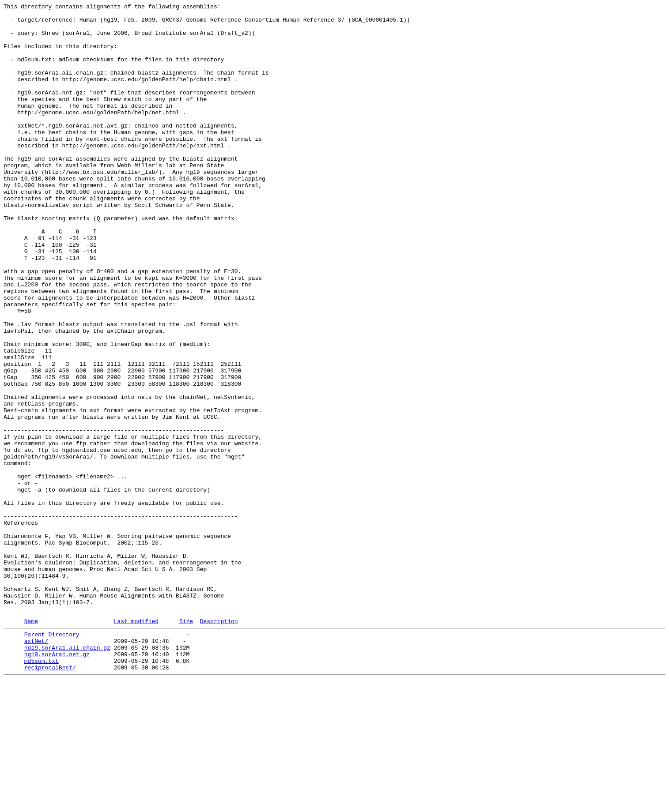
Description (219, 744)
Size (186, 744)
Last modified (136, 744)
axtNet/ (36, 767)
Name (31, 744)
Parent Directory (52, 759)
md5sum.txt (42, 790)
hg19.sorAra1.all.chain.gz (67, 774)
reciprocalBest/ (50, 798)
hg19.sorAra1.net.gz (57, 782)
